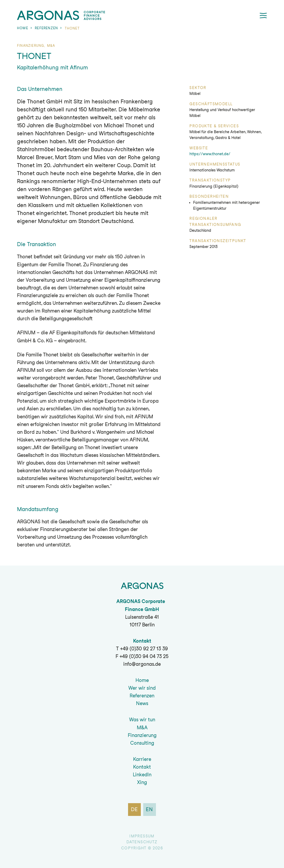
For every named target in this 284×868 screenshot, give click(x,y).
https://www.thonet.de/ (210, 154)
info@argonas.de (142, 664)
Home (23, 28)
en (150, 809)
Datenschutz (142, 842)
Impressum (142, 836)
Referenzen (46, 28)
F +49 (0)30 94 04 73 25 (142, 656)
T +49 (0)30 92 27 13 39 (142, 649)
